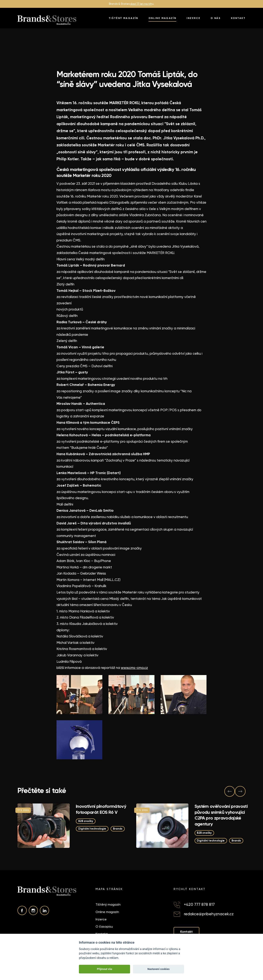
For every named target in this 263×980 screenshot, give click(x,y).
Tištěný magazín (123, 18)
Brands (118, 829)
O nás (216, 18)
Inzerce (193, 18)
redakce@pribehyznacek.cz (209, 914)
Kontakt (238, 18)
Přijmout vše (105, 969)
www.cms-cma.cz (134, 668)
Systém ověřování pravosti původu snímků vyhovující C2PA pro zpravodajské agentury (221, 815)
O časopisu (104, 926)
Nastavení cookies (158, 969)
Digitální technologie (92, 829)
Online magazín (163, 18)
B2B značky (86, 821)
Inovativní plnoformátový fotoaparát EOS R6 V (101, 809)
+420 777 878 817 (199, 905)
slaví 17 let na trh (141, 4)
